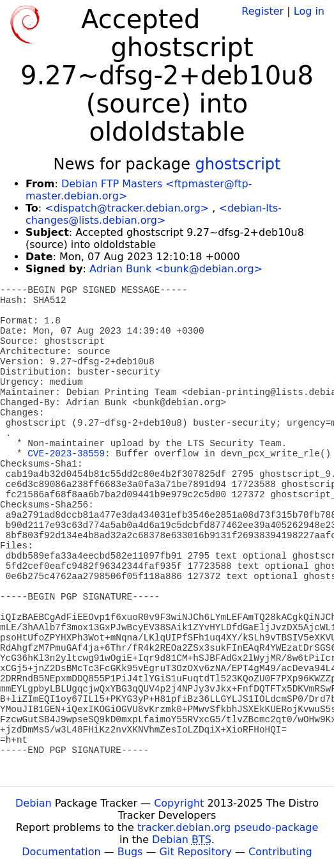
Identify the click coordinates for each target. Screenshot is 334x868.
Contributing (280, 852)
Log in (309, 11)
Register (262, 11)
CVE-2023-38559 (66, 454)
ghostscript (238, 164)
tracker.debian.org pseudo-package (228, 827)
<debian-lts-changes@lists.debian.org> (154, 214)
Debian (34, 803)
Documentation (61, 852)
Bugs (130, 852)
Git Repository (196, 852)
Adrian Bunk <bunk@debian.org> (176, 269)
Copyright (179, 803)
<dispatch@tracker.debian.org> (127, 208)
